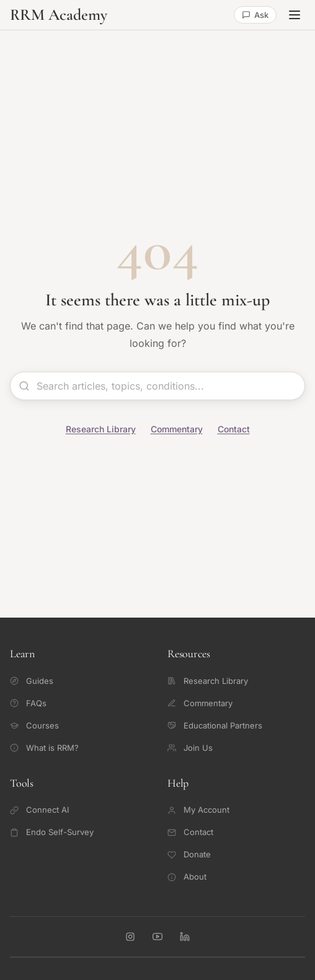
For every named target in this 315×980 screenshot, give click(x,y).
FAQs (28, 703)
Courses (34, 725)
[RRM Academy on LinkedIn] (185, 937)
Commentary (177, 429)
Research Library (101, 429)
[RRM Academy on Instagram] (130, 937)
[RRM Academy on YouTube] (157, 937)
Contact (234, 429)
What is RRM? (44, 748)
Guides (32, 681)
